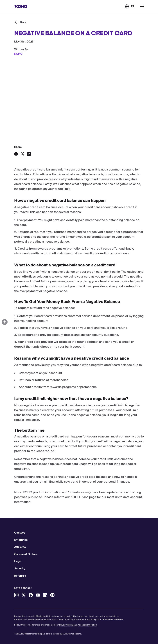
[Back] (20, 22)
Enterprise (21, 540)
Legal (18, 561)
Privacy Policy (66, 625)
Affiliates (20, 547)
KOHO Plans (79, 497)
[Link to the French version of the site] (129, 6)
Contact (20, 533)
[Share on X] (22, 154)
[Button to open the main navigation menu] (142, 6)
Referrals (20, 576)
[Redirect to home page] (21, 6)
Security (20, 568)
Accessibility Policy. (87, 625)
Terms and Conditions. (113, 619)
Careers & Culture (26, 554)
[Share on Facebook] (16, 154)
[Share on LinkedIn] (29, 154)
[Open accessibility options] (5, 322)
